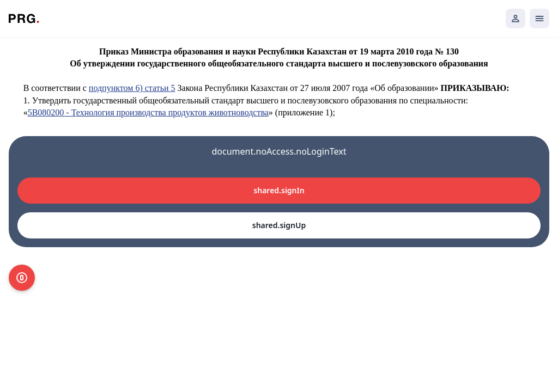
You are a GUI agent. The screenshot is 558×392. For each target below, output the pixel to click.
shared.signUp (279, 225)
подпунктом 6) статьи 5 (132, 88)
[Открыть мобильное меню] (539, 19)
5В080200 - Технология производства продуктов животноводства (148, 112)
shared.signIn (279, 190)
